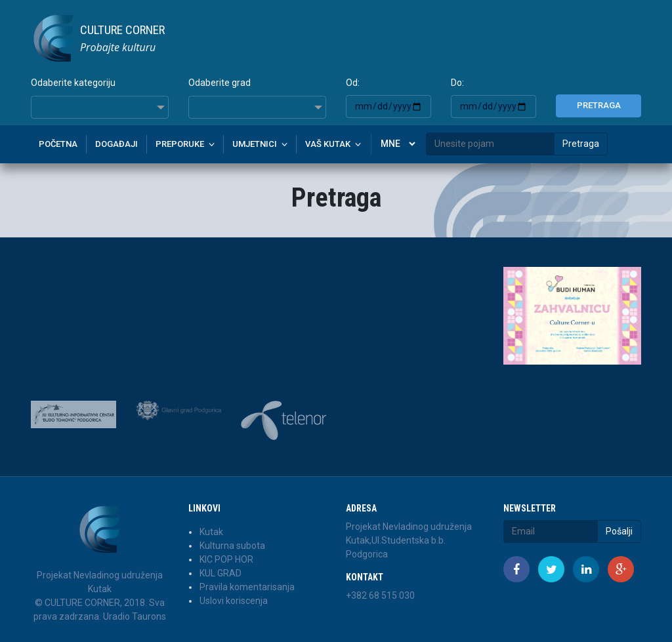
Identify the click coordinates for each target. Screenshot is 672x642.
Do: (457, 83)
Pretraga (599, 105)
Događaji (116, 144)
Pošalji (619, 531)
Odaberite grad (220, 83)
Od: (353, 83)
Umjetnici (255, 144)
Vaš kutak (328, 144)
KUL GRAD (220, 573)
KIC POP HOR (226, 559)
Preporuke (180, 144)
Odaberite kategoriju (73, 83)
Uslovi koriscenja (234, 601)
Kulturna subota (232, 546)
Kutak (211, 532)
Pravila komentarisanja (247, 587)
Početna (58, 144)
